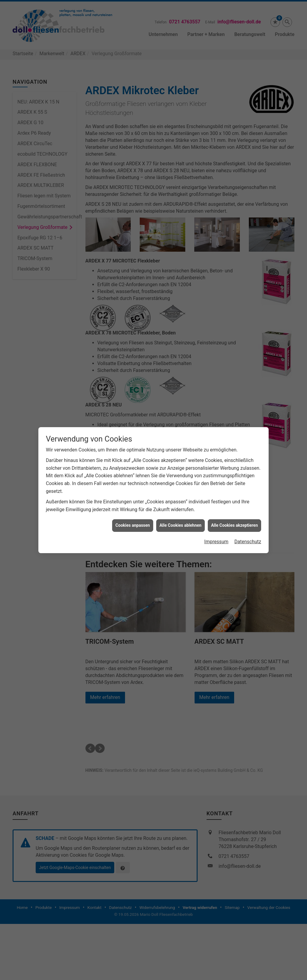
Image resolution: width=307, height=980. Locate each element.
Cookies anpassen (133, 525)
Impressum (216, 542)
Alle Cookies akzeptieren (234, 525)
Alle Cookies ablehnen (180, 525)
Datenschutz (248, 542)
